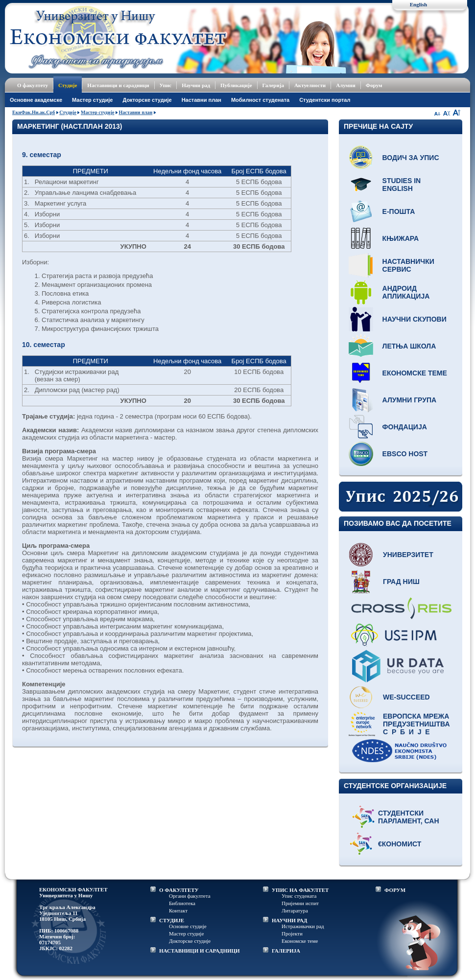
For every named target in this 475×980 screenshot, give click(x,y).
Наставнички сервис (408, 265)
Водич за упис (411, 158)
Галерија (273, 85)
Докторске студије (147, 100)
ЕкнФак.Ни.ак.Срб (34, 112)
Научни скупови (415, 319)
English (418, 4)
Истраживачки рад (303, 926)
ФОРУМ (395, 890)
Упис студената (299, 896)
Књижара (401, 238)
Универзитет (408, 555)
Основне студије (188, 926)
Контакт (178, 910)
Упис (166, 85)
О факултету (33, 85)
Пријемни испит (300, 903)
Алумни (346, 85)
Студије (68, 85)
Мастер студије (92, 100)
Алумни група (410, 400)
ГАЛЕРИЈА (286, 951)
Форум (374, 85)
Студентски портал (325, 100)
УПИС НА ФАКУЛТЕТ (300, 890)
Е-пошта (399, 211)
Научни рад (196, 85)
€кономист (400, 844)
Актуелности (310, 85)
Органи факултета (190, 896)
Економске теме (415, 373)
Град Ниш (401, 582)
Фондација (405, 427)
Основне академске (36, 100)
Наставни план (202, 100)
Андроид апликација (406, 292)
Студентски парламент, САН (409, 817)
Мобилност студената (260, 100)
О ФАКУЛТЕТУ (179, 890)
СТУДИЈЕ (172, 920)
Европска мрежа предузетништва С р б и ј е (416, 724)
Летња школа (409, 346)
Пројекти (292, 933)
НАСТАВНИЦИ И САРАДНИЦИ (200, 951)
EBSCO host (405, 454)
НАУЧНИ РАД (289, 920)
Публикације (236, 85)
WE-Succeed (406, 697)
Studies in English (402, 185)
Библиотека (182, 903)
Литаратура (295, 910)
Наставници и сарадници (118, 85)
